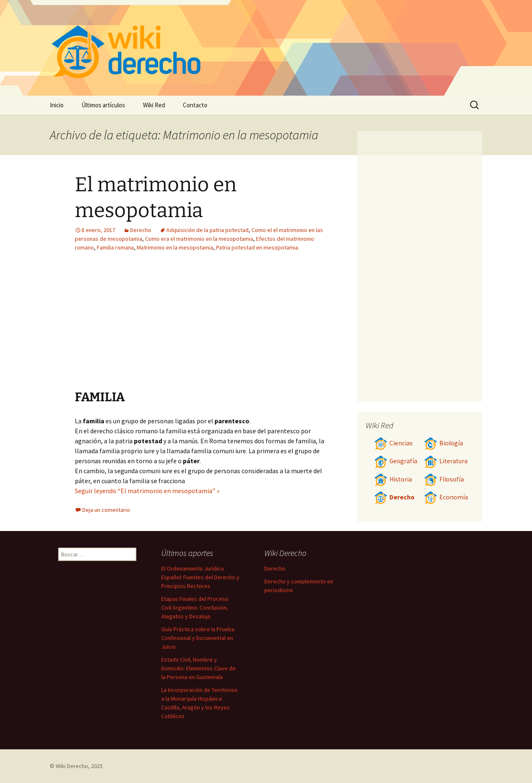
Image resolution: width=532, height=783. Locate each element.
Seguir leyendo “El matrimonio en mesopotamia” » (147, 491)
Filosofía (444, 479)
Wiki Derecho (72, 766)
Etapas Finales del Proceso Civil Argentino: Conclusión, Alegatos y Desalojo (195, 608)
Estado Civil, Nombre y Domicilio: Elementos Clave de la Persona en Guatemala (198, 668)
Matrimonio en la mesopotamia (175, 247)
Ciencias (393, 443)
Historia (393, 479)
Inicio (57, 105)
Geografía (396, 461)
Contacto (195, 105)
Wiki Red (154, 105)
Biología (443, 443)
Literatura (446, 461)
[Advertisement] (252, 327)
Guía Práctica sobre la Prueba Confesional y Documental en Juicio (198, 638)
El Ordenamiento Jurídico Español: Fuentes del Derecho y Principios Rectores (200, 577)
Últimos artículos (103, 105)
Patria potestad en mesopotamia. (258, 247)
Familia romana (115, 247)
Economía (446, 497)
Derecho (141, 230)
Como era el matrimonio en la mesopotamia (199, 239)
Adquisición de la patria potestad (207, 230)
